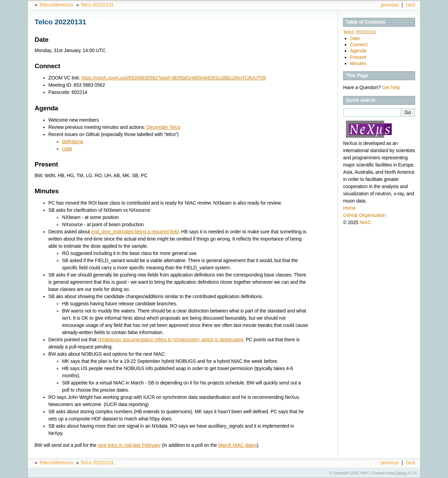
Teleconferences (56, 5)
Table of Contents (366, 22)
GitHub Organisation (364, 215)
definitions (73, 142)
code (67, 149)
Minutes (358, 63)
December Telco (163, 127)
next (411, 5)
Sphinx (402, 473)
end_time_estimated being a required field (135, 232)
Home (349, 208)
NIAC (365, 222)
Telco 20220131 (97, 5)
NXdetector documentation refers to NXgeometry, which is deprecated (170, 340)
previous (390, 5)
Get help (391, 87)
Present (358, 57)
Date (355, 38)
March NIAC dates (237, 445)
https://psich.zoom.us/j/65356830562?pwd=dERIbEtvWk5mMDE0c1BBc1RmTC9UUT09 (173, 78)
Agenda (358, 51)
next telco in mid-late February (129, 445)
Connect (359, 45)
